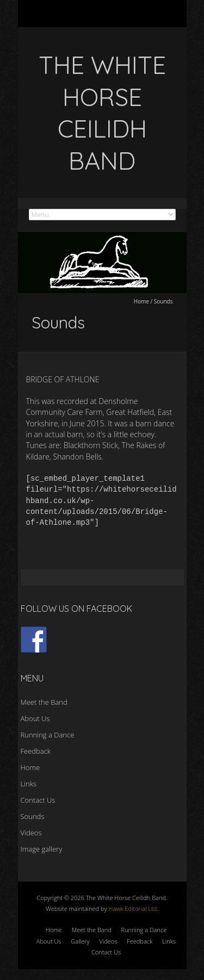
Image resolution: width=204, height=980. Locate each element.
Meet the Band (44, 702)
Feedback (36, 751)
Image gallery (42, 849)
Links (29, 784)
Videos (31, 833)
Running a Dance (48, 735)
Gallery (80, 941)
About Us (35, 718)
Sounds (33, 816)
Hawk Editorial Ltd (132, 908)
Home (141, 301)
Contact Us (38, 800)
